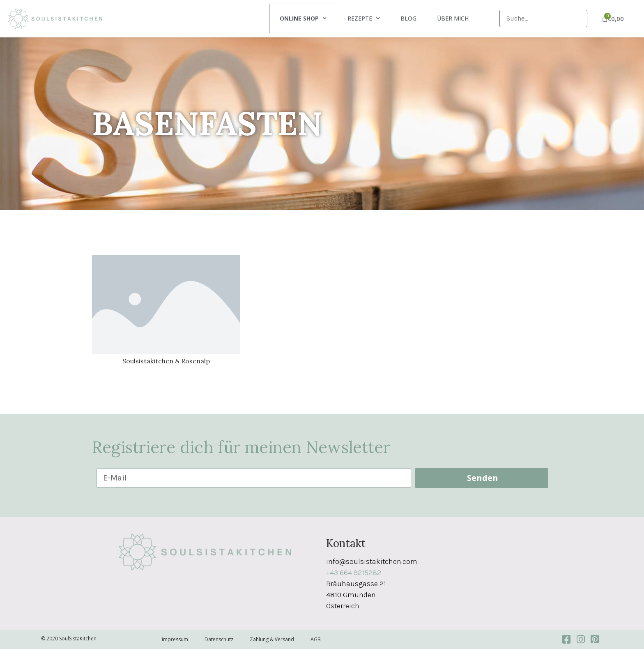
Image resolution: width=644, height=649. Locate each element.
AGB (316, 639)
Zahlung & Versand (272, 639)
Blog (408, 18)
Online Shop (303, 18)
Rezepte (364, 18)
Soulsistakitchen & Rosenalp (166, 361)
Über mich (453, 18)
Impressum (175, 639)
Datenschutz (219, 639)
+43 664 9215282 (354, 573)
